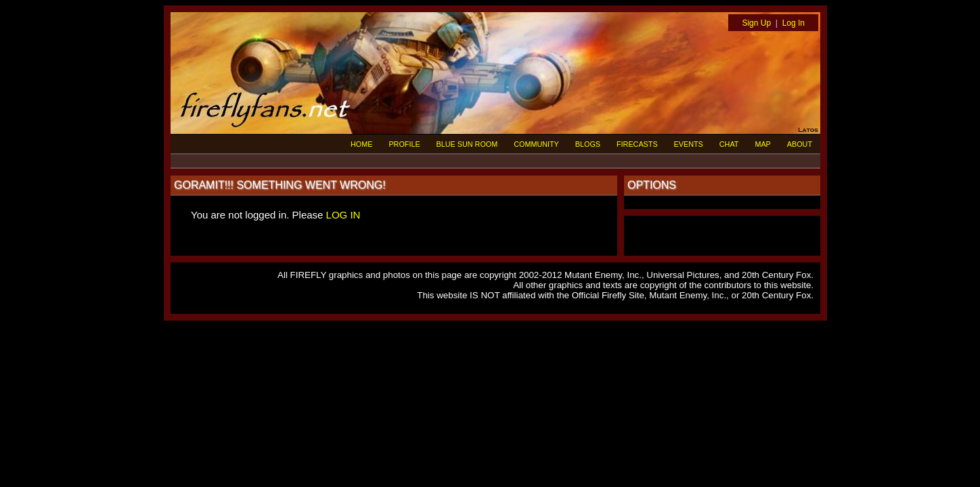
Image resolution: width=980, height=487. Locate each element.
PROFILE (404, 144)
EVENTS (689, 144)
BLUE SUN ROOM (467, 144)
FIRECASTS (637, 144)
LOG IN (343, 215)
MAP (762, 144)
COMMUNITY (536, 144)
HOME (361, 144)
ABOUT (800, 144)
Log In (794, 23)
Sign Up (756, 23)
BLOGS (588, 144)
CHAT (729, 144)
